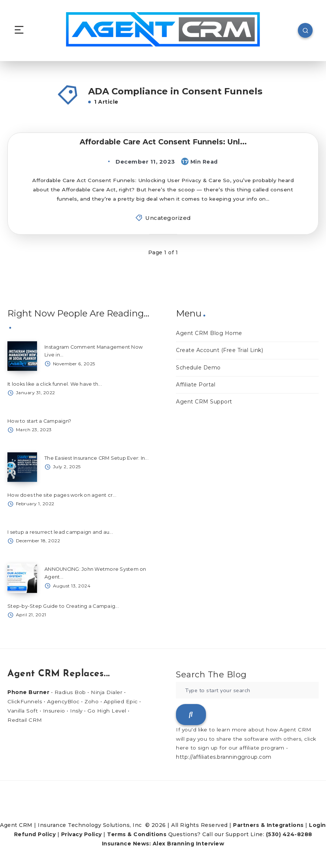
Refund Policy (35, 835)
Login (317, 826)
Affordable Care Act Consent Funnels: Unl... (163, 142)
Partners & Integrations (268, 826)
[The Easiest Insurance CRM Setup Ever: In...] (22, 468)
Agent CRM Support (204, 402)
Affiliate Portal (196, 385)
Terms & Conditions (137, 835)
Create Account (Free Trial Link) (219, 351)
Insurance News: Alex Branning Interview (163, 845)
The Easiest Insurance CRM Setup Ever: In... (97, 459)
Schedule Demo (198, 368)
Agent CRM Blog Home (209, 334)
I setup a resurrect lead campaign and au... (60, 533)
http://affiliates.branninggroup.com (224, 758)
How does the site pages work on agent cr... (62, 496)
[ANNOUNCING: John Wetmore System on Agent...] (22, 579)
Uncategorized (168, 219)
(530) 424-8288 (289, 835)
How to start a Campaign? (39, 422)
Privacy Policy (81, 835)
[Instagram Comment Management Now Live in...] (22, 357)
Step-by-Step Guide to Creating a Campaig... (64, 607)
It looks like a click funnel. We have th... (55, 385)
